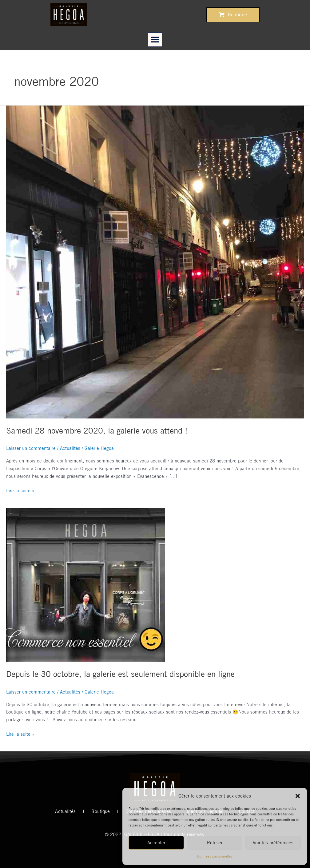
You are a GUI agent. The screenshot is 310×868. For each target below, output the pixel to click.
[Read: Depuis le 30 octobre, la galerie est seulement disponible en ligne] (86, 584)
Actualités (70, 448)
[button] (298, 796)
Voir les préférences (273, 843)
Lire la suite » (20, 490)
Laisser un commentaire (31, 448)
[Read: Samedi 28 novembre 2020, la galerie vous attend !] (155, 262)
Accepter (156, 843)
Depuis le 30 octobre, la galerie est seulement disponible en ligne (120, 674)
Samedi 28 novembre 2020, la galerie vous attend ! (97, 431)
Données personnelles (215, 856)
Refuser (215, 843)
